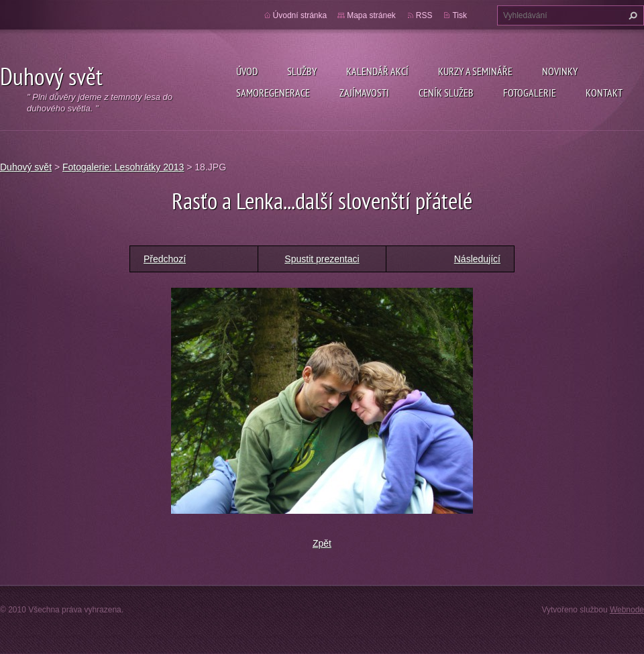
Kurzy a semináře (475, 71)
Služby (302, 71)
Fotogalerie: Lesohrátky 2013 (123, 167)
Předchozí (165, 259)
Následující (477, 259)
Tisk (460, 15)
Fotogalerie (530, 93)
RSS (424, 15)
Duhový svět (26, 167)
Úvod (247, 71)
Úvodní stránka (300, 15)
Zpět (322, 543)
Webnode (627, 610)
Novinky (560, 71)
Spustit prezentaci (322, 259)
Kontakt (604, 93)
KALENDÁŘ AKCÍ (377, 71)
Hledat (631, 15)
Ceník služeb (446, 93)
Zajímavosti (364, 93)
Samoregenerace (273, 93)
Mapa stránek (371, 15)
